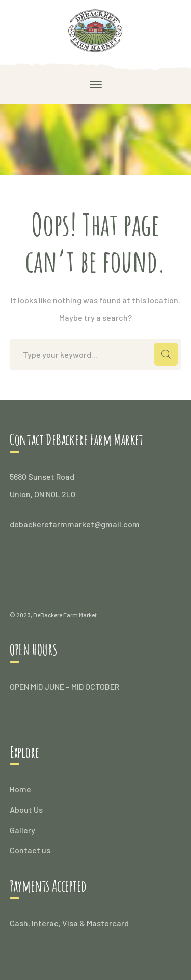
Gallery (22, 830)
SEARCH (166, 354)
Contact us (30, 850)
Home (20, 789)
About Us (26, 809)
